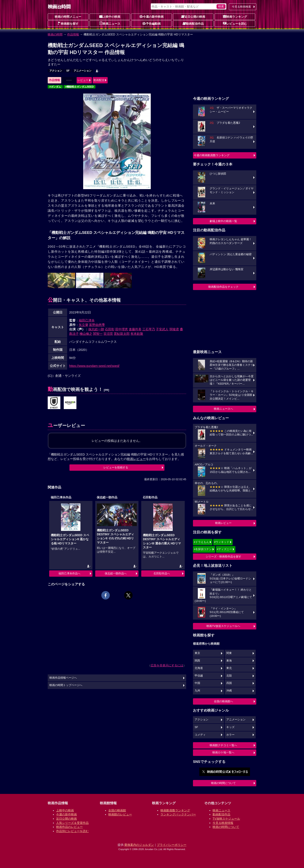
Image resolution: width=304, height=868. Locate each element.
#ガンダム (55, 87)
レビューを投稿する (116, 467)
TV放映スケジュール (226, 819)
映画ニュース (110, 23)
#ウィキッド (222, 542)
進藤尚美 (135, 329)
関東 (229, 653)
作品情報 (73, 34)
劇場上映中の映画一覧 (223, 221)
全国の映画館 (117, 810)
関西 (197, 661)
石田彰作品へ (162, 573)
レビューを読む (235, 23)
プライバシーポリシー (172, 845)
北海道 (199, 668)
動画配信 (99, 80)
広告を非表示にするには (167, 665)
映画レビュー (223, 523)
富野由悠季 (97, 325)
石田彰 (110, 329)
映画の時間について (223, 783)
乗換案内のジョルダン (139, 845)
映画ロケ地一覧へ (223, 752)
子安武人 (162, 329)
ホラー (230, 735)
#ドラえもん (201, 542)
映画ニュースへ (223, 409)
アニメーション (83, 71)
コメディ (200, 735)
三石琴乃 (149, 329)
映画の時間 (55, 34)
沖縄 (229, 691)
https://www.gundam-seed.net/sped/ (94, 366)
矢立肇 (83, 325)
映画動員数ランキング (175, 810)
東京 (197, 653)
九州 (197, 691)
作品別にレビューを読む (72, 831)
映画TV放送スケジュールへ (223, 626)
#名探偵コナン (203, 549)
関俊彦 (174, 329)
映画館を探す (68, 23)
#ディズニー (224, 549)
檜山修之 (86, 334)
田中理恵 (122, 329)
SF (68, 71)
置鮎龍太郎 (122, 334)
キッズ (230, 727)
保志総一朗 (96, 329)
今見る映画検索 (241, 7)
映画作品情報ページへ (63, 678)
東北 (229, 668)
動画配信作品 (193, 23)
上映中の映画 (110, 16)
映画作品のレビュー (69, 827)
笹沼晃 (108, 334)
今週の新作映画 (152, 16)
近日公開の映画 (193, 16)
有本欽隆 (137, 334)
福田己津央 (87, 320)
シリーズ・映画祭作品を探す (223, 557)
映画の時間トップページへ (66, 685)
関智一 (98, 334)
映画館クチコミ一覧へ (223, 745)
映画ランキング (235, 16)
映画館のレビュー (120, 814)
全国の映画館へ (223, 701)
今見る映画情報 (223, 823)
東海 (229, 661)
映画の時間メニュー (68, 17)
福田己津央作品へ (69, 573)
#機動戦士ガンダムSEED (79, 87)
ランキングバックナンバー (178, 814)
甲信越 (199, 676)
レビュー (83, 80)
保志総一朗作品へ (116, 573)
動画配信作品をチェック (223, 287)
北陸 (229, 676)
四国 (229, 683)
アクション (56, 71)
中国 (197, 683)
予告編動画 (152, 23)
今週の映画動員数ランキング (212, 155)
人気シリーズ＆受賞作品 (72, 823)
